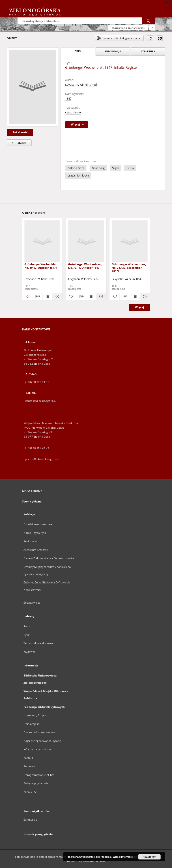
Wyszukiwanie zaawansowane (128, 28)
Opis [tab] (78, 51)
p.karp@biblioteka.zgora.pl (42, 459)
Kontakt (28, 758)
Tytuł (27, 635)
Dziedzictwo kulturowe (38, 524)
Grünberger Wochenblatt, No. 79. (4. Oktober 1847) (85, 266)
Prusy (130, 168)
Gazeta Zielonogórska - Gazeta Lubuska (49, 558)
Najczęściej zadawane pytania (43, 741)
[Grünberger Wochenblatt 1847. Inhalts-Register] (32, 87)
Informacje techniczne (38, 749)
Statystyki (30, 766)
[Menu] (167, 4)
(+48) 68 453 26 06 (37, 448)
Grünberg (98, 168)
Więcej (140, 307)
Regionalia (30, 541)
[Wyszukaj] (148, 21)
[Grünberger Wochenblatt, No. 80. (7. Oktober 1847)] (42, 241)
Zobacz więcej (32, 603)
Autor (27, 626)
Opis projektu (32, 724)
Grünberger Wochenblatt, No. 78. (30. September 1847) (129, 267)
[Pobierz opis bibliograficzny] (37, 296)
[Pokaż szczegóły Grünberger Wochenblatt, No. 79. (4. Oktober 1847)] (101, 296)
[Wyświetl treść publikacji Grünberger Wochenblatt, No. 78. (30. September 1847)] (135, 296)
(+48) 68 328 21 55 (37, 382)
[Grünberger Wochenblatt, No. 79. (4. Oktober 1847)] (86, 241)
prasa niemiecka (78, 176)
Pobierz (18, 143)
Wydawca (30, 652)
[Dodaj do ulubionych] (150, 38)
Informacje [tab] (113, 51)
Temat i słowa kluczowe (39, 643)
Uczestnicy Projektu (36, 715)
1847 (68, 99)
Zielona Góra (76, 168)
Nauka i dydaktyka (35, 533)
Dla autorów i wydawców (39, 732)
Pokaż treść (20, 132)
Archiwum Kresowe (36, 550)
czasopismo (73, 112)
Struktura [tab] (148, 51)
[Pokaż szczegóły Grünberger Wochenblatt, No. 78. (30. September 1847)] (144, 296)
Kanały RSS (30, 792)
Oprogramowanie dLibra (39, 775)
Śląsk (116, 168)
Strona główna (32, 501)
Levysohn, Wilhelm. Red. (81, 85)
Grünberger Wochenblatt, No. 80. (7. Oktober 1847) (41, 266)
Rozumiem (149, 857)
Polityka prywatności (36, 783)
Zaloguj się (30, 820)
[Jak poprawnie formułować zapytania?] (152, 28)
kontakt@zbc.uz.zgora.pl (41, 401)
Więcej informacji (123, 857)
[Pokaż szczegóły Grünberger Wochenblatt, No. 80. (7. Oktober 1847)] (57, 296)
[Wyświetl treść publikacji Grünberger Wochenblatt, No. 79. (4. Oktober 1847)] (91, 296)
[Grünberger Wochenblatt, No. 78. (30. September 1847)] (130, 241)
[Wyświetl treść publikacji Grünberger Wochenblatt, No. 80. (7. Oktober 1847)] (47, 296)
